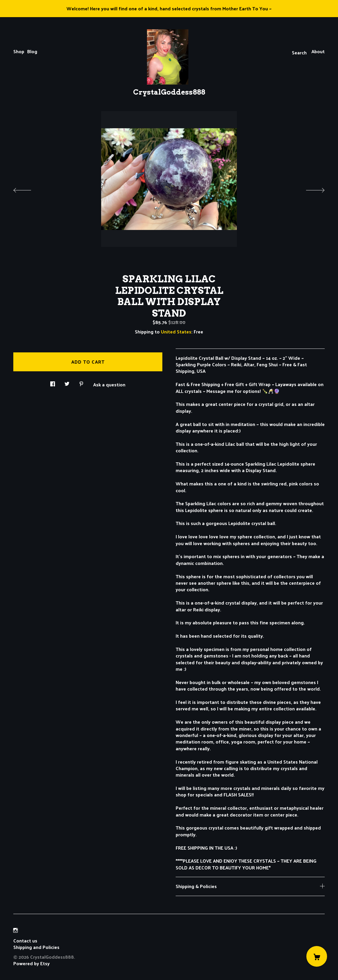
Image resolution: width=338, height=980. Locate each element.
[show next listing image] (310, 189)
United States (176, 332)
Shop (19, 51)
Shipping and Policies (36, 947)
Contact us (25, 941)
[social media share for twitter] (67, 382)
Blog (32, 51)
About (318, 51)
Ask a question (109, 384)
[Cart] (317, 956)
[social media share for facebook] (53, 382)
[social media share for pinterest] (81, 382)
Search (299, 52)
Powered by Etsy (31, 963)
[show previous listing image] (28, 189)
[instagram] (16, 930)
